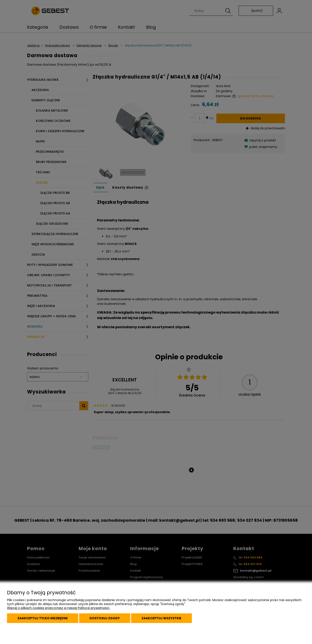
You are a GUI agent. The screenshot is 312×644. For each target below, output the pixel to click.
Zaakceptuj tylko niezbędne (43, 618)
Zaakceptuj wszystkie (161, 618)
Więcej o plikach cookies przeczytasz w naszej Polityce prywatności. (58, 608)
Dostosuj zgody (105, 618)
